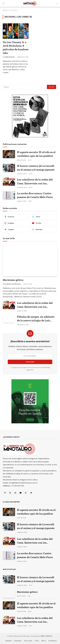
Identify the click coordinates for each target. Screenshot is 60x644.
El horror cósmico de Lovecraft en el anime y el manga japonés (36, 168)
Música (44, 641)
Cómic (37, 641)
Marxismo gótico (13, 280)
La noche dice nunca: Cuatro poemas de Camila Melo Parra (35, 195)
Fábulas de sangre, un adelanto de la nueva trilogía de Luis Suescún (36, 319)
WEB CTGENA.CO (47, 636)
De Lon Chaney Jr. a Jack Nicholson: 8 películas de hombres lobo (16, 48)
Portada (5, 10)
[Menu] (4, 4)
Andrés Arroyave (10, 57)
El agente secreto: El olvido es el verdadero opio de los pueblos (36, 154)
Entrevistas (18, 641)
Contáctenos (53, 641)
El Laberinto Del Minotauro (13, 284)
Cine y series (28, 641)
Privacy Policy (46, 367)
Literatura (9, 641)
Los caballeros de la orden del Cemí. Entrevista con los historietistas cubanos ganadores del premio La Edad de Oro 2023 (37, 182)
